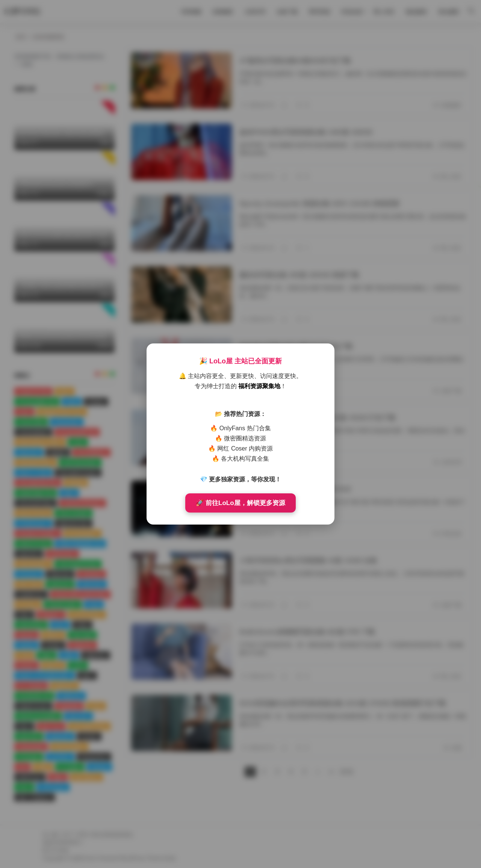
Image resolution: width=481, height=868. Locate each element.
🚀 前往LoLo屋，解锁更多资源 (240, 503)
